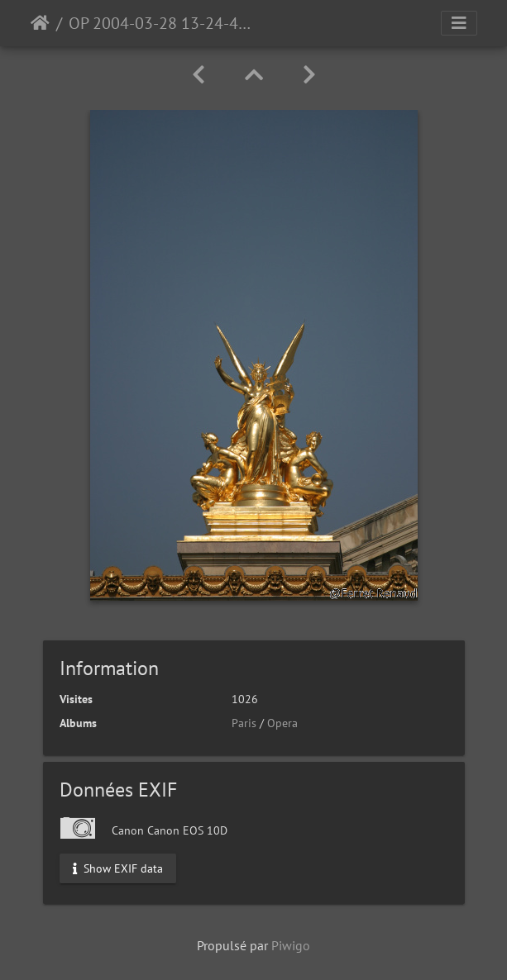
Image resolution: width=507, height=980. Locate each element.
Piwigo (291, 945)
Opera (282, 723)
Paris (244, 723)
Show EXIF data (118, 868)
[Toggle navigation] (459, 23)
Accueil (40, 23)
